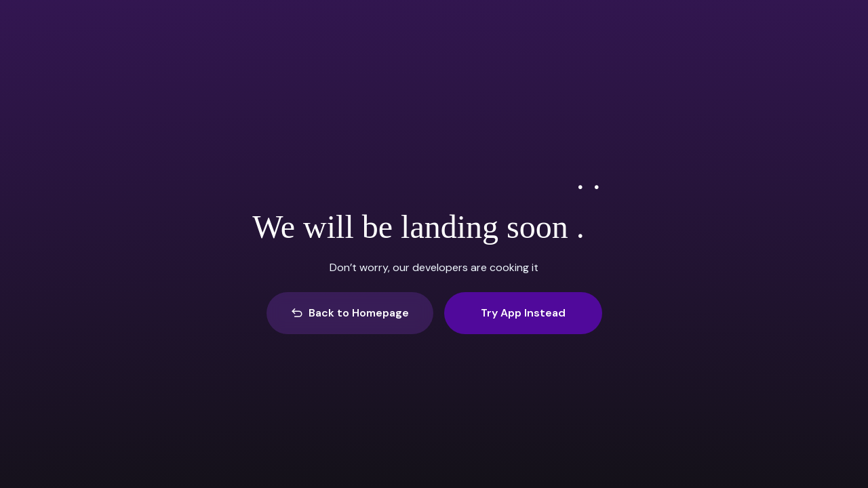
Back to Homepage (350, 313)
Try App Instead (523, 313)
